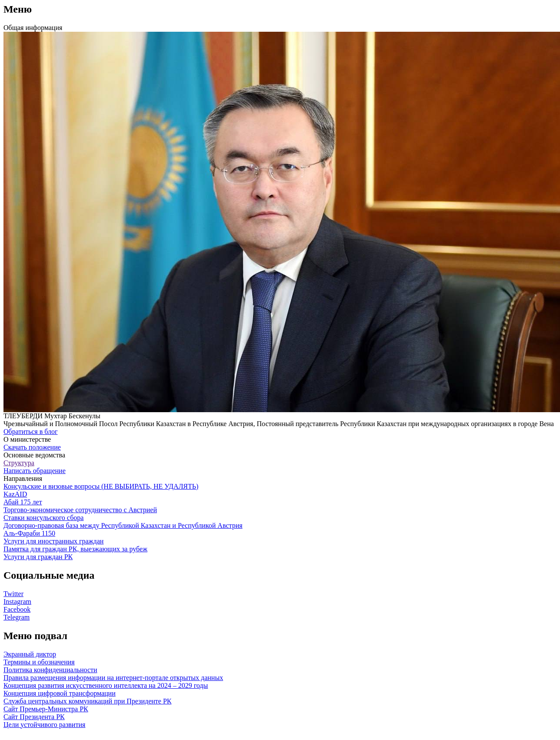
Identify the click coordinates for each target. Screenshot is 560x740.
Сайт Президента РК (34, 717)
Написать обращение (35, 471)
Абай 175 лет (23, 502)
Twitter (13, 594)
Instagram (17, 602)
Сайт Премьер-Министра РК (46, 709)
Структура (19, 463)
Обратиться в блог (31, 432)
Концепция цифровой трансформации (60, 693)
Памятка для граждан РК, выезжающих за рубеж (75, 549)
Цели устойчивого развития (44, 725)
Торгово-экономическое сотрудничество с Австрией (80, 510)
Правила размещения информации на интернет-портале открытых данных (113, 678)
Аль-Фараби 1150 (29, 533)
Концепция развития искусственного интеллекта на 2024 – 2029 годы (106, 685)
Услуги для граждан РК (38, 557)
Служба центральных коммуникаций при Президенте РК (87, 701)
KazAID (15, 494)
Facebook (17, 609)
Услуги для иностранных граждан (53, 541)
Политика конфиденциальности (50, 670)
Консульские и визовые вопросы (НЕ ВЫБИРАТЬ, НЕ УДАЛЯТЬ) (101, 486)
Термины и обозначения (39, 662)
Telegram (17, 617)
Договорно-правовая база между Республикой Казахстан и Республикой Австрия (123, 525)
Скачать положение (32, 447)
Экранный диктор (30, 654)
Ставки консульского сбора (43, 518)
